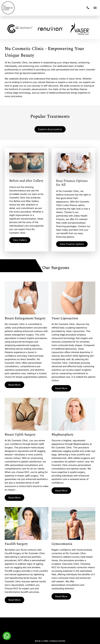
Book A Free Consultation (50, 641)
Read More (15, 386)
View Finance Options (73, 245)
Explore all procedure (50, 130)
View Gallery (21, 241)
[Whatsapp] (7, 636)
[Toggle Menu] (95, 8)
